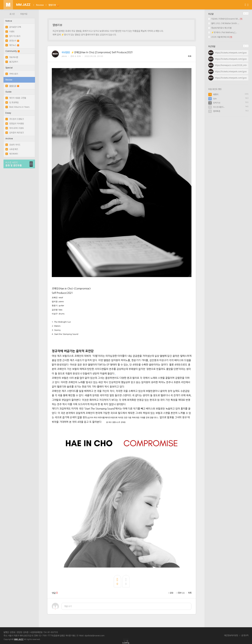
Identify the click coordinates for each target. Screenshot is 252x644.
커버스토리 (12, 74)
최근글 (211, 14)
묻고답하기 (12, 62)
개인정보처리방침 (231, 635)
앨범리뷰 (54, 5)
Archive (9, 139)
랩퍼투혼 (217, 111)
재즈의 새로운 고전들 (16, 98)
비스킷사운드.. (219, 107)
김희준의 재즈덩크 (15, 133)
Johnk (64, 56)
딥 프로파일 (12, 102)
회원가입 (24, 14)
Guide (8, 92)
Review (40, 5)
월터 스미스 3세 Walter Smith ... (224, 23)
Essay (8, 113)
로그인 (12, 14)
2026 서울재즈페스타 (219, 37)
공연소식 (12, 41)
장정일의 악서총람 (15, 124)
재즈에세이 (12, 154)
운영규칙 (245, 635)
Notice (9, 21)
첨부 (181, 593)
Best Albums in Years (17, 107)
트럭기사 (217, 103)
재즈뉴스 (12, 45)
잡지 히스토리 (13, 36)
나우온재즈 (12, 149)
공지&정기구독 (13, 27)
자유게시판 (12, 57)
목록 (190, 56)
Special (9, 68)
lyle (215, 99)
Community (13, 51)
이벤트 (10, 32)
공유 (171, 593)
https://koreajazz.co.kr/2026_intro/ (232, 65)
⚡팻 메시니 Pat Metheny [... (223, 32)
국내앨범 (66, 52)
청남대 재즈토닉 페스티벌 (220, 28)
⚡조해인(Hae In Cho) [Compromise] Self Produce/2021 (102, 52)
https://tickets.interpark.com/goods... (233, 53)
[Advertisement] (228, 142)
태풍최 (216, 94)
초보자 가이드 (13, 145)
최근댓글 (212, 46)
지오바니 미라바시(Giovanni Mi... (224, 19)
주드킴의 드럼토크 (15, 119)
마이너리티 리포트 (15, 128)
